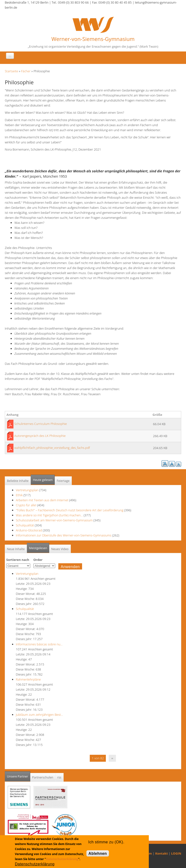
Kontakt (162, 853)
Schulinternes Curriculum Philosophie (40, 424)
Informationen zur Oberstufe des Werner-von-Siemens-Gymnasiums (64, 535)
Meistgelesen (38, 548)
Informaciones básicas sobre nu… (39, 644)
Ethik (19, 495)
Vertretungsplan (27, 490)
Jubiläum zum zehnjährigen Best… (39, 715)
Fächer (26, 71)
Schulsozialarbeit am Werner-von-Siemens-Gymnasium (54, 520)
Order (38, 560)
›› (112, 758)
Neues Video (60, 549)
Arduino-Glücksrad (29, 530)
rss (59, 777)
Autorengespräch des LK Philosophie (40, 436)
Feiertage (63, 481)
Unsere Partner (19, 775)
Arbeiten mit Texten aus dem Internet (42, 500)
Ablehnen (98, 854)
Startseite (11, 71)
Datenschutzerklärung (62, 859)
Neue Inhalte (16, 549)
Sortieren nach (18, 560)
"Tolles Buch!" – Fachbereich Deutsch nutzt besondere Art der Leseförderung (70, 510)
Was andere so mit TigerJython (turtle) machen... (49, 515)
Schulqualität (25, 525)
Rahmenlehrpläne (28, 679)
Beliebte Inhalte (18, 481)
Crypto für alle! (26, 505)
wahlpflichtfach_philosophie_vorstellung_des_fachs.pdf (52, 448)
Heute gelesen (43, 480)
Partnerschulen (43, 777)
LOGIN (176, 853)
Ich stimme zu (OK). (106, 842)
